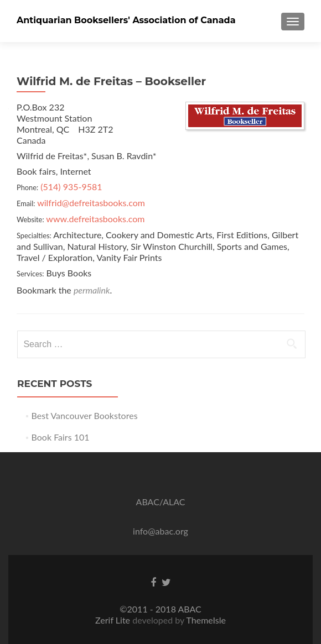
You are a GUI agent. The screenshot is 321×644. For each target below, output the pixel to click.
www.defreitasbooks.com (95, 219)
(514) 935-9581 (71, 187)
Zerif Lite (114, 620)
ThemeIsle (206, 620)
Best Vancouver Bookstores (85, 415)
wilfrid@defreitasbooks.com (91, 203)
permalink (92, 290)
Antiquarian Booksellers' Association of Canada (126, 20)
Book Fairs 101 (61, 437)
